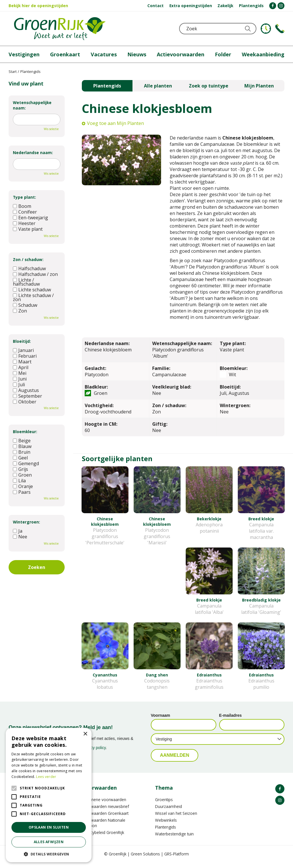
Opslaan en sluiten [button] (49, 827)
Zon (20, 311)
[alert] (49, 795)
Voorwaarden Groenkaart (105, 819)
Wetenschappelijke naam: (32, 105)
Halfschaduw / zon (35, 274)
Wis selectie (51, 129)
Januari (23, 350)
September (27, 396)
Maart (22, 362)
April (21, 367)
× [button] (85, 734)
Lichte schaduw (32, 290)
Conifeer (25, 212)
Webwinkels (166, 826)
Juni (20, 379)
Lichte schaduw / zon (33, 297)
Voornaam (160, 721)
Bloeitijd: (22, 341)
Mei (20, 373)
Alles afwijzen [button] (49, 842)
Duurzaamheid (169, 812)
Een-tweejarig (30, 218)
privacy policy (94, 753)
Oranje (23, 486)
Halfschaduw (29, 268)
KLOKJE (266, 29)
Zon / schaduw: (28, 259)
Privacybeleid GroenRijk (103, 838)
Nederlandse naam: (33, 153)
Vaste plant (28, 229)
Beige (22, 441)
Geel (20, 458)
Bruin (22, 452)
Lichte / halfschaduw (26, 282)
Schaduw (25, 305)
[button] (49, 854)
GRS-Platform (177, 859)
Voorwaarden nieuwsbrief (105, 812)
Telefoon (280, 29)
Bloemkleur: (25, 432)
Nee (20, 537)
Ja (18, 531)
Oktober (25, 402)
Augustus (26, 390)
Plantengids (107, 86)
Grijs (20, 469)
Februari (25, 356)
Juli (19, 385)
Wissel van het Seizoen (176, 819)
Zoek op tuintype (209, 86)
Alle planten (158, 86)
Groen (22, 475)
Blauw (22, 446)
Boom (22, 206)
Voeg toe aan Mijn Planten (115, 123)
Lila (19, 481)
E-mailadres (230, 721)
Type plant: (24, 197)
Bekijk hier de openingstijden (38, 6)
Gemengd (26, 463)
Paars (22, 492)
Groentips (164, 805)
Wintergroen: (26, 522)
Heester (24, 223)
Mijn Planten (259, 86)
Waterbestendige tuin (174, 839)
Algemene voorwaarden (104, 805)
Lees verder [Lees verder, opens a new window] (46, 777)
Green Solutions (145, 859)
